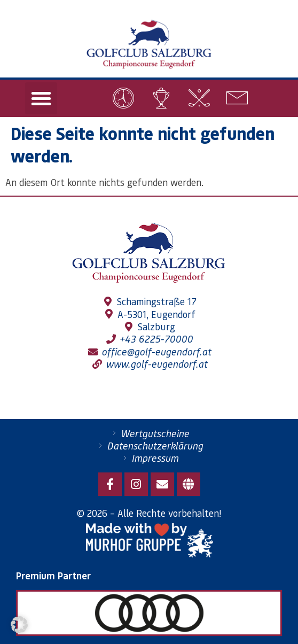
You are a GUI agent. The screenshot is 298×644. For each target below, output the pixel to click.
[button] (41, 98)
